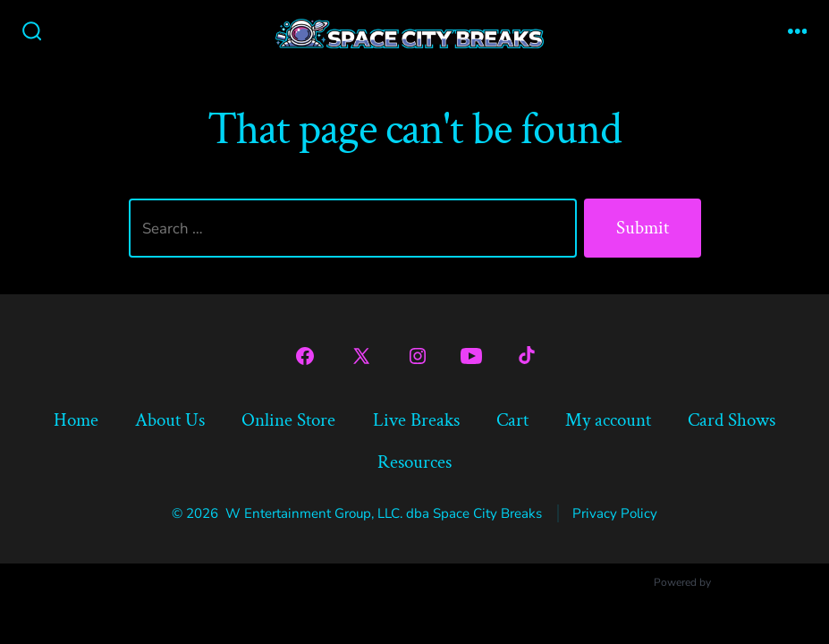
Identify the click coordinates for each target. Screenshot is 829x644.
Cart (512, 420)
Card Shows (732, 420)
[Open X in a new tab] (361, 356)
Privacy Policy (615, 513)
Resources (414, 462)
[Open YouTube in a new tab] (471, 356)
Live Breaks (416, 420)
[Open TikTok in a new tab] (525, 356)
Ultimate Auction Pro (765, 582)
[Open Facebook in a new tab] (305, 356)
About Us (170, 420)
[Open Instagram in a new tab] (418, 356)
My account (608, 420)
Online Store (288, 420)
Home (76, 420)
